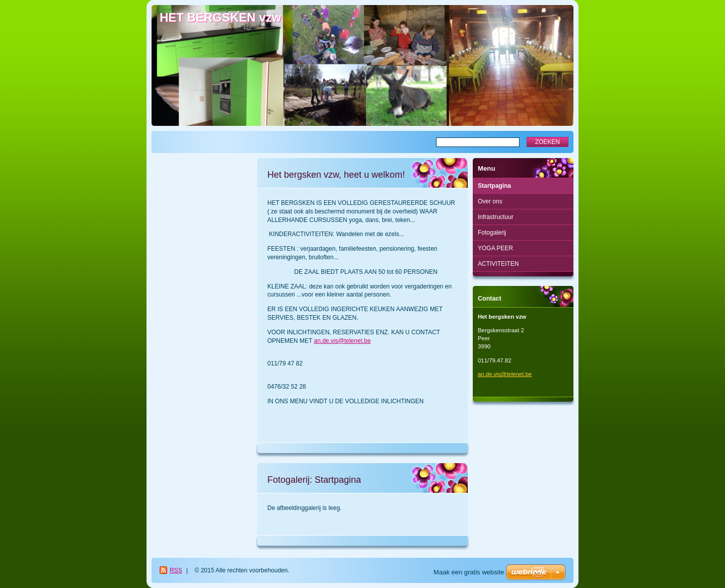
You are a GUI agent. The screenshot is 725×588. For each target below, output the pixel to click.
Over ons (490, 201)
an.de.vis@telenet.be (342, 341)
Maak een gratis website (469, 572)
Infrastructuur (496, 217)
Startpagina (494, 186)
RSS (176, 570)
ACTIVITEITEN (498, 264)
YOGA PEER (495, 248)
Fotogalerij (492, 233)
